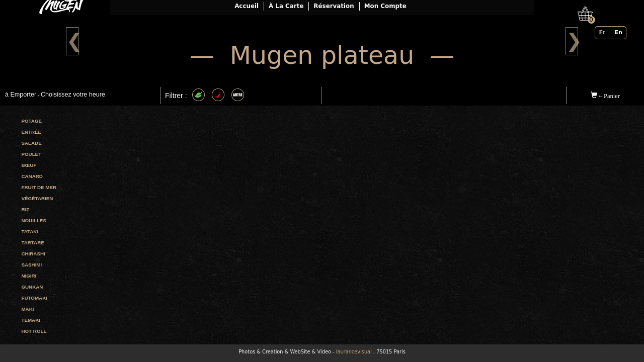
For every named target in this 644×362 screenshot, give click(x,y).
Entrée (31, 132)
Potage (31, 121)
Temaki (31, 320)
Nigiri (29, 276)
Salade (31, 143)
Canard (32, 176)
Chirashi (33, 254)
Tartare (32, 243)
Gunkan (32, 287)
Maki (27, 309)
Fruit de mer (39, 187)
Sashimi (31, 265)
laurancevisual (354, 352)
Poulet (31, 154)
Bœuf (29, 165)
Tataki (30, 232)
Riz (25, 209)
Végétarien (37, 198)
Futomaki (34, 298)
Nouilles (34, 220)
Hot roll (34, 331)
